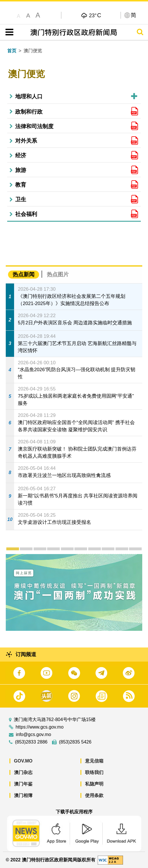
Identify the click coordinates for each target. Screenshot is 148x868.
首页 (12, 51)
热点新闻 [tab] (24, 274)
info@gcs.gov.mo (33, 735)
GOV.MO (23, 761)
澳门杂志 (23, 772)
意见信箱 (94, 761)
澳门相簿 (23, 795)
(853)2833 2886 (31, 742)
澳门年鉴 (23, 784)
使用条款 (94, 795)
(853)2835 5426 (75, 742)
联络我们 (94, 772)
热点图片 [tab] (58, 274)
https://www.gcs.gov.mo (40, 727)
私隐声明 (94, 784)
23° (95, 15)
